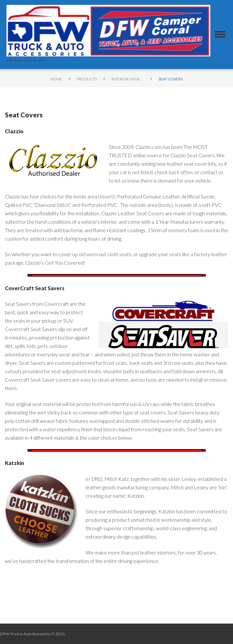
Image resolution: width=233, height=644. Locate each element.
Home (56, 79)
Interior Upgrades (128, 79)
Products (87, 79)
